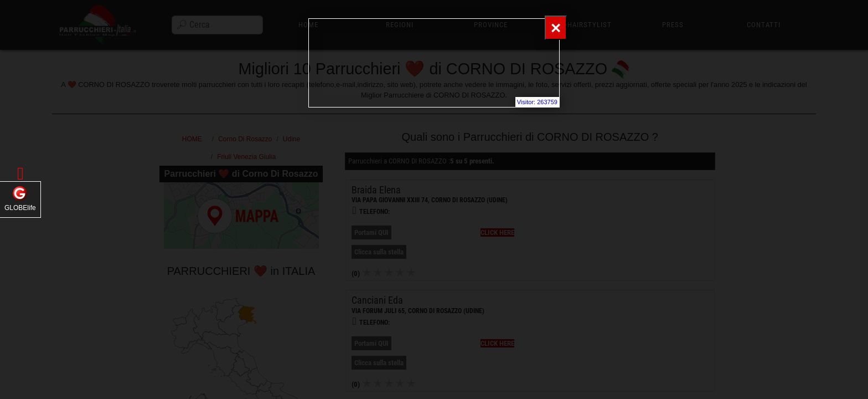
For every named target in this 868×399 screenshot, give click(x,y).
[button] (20, 173)
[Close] (556, 28)
